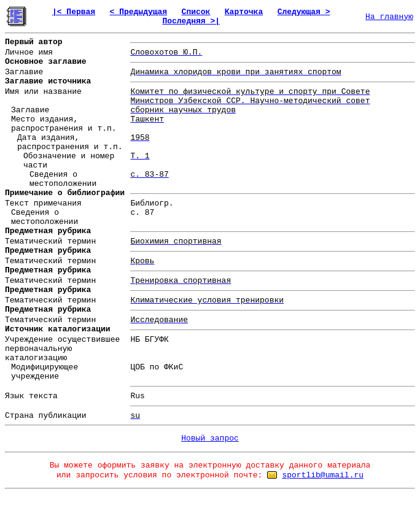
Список (196, 12)
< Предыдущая (139, 12)
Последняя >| (191, 21)
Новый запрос (210, 438)
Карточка (244, 12)
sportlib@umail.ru (323, 475)
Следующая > (304, 12)
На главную (389, 17)
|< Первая (74, 12)
